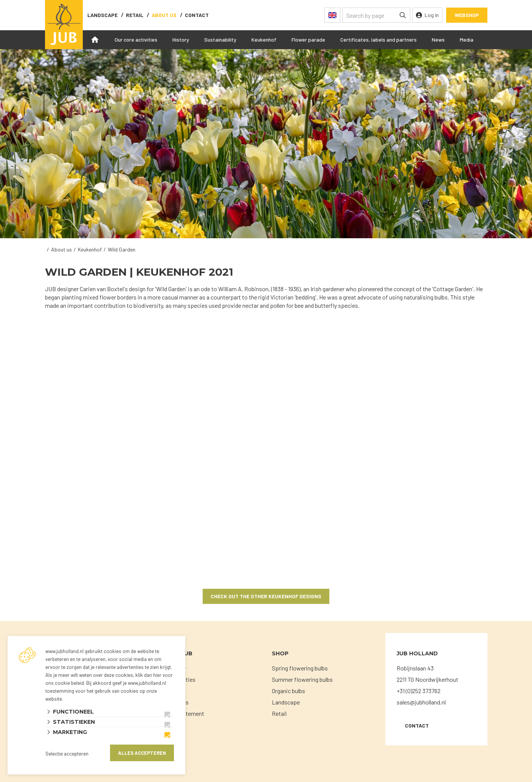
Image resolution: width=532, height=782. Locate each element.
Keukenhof (264, 40)
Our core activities (136, 40)
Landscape (102, 15)
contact (197, 15)
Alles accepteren (142, 753)
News (438, 40)
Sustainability (220, 40)
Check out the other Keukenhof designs (266, 596)
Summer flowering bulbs (302, 679)
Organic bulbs (288, 691)
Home (95, 40)
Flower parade (308, 40)
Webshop (467, 15)
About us (164, 15)
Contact (417, 725)
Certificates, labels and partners (378, 40)
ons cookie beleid (65, 683)
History (181, 40)
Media (467, 40)
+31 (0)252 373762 (419, 691)
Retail (135, 15)
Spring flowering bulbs (300, 668)
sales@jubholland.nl (421, 702)
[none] (403, 15)
